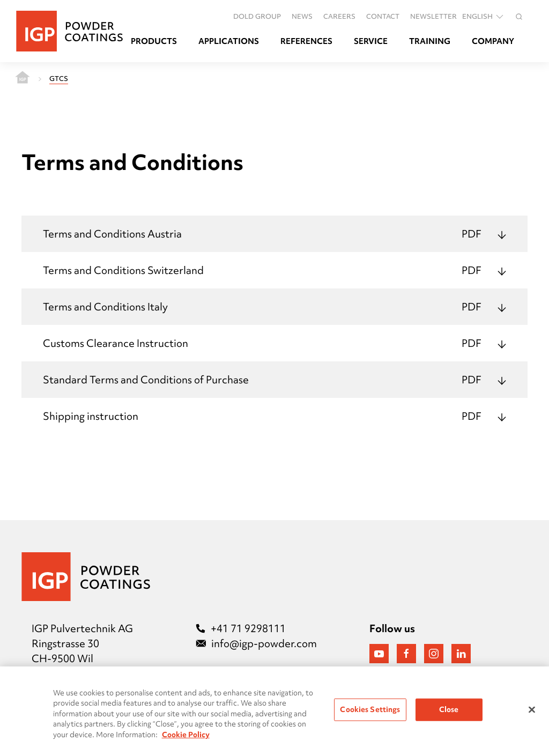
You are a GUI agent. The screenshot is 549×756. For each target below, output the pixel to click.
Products (154, 41)
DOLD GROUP (257, 16)
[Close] (532, 713)
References (306, 41)
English (484, 17)
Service (371, 41)
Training (430, 41)
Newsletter (433, 16)
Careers (339, 16)
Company (493, 41)
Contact (383, 16)
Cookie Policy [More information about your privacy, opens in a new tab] (186, 737)
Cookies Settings (370, 712)
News (302, 16)
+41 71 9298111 (241, 628)
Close (449, 712)
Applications (229, 41)
